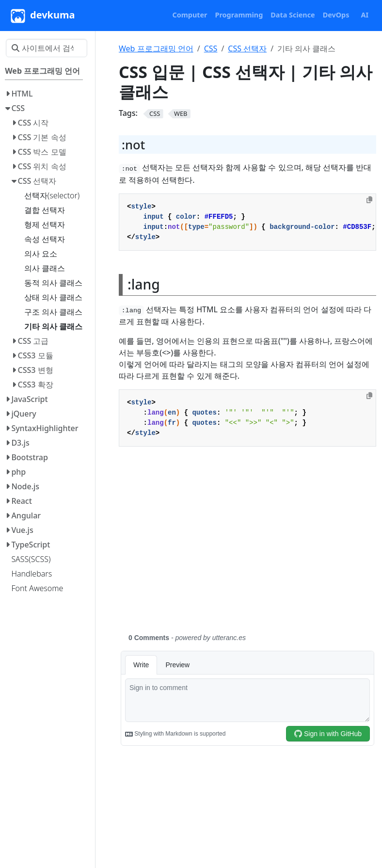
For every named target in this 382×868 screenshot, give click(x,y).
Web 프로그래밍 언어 (156, 48)
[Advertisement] (247, 546)
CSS (211, 48)
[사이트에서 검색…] (47, 48)
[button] (190, 15)
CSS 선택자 (247, 48)
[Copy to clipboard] (369, 200)
